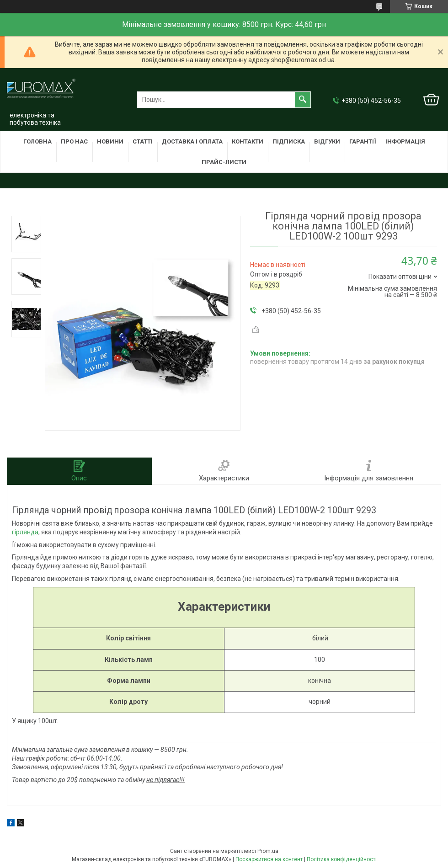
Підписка (289, 141)
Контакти (248, 141)
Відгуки (327, 141)
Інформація (405, 141)
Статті (143, 141)
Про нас (74, 141)
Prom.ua (268, 851)
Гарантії (363, 141)
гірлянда (25, 532)
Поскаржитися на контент (269, 859)
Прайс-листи (224, 162)
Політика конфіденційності (342, 859)
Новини (110, 141)
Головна (37, 141)
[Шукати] (303, 100)
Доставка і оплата (192, 141)
